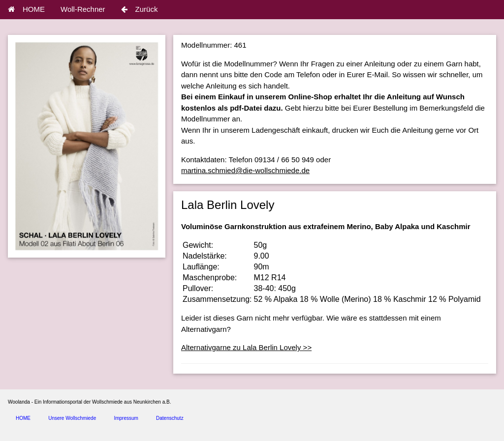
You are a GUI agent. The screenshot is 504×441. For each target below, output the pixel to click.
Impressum (126, 418)
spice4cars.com (115, 432)
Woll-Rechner (83, 9)
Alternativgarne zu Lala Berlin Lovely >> (246, 347)
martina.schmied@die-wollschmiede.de (245, 170)
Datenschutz (170, 418)
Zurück (140, 9)
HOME (26, 9)
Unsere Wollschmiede (72, 418)
